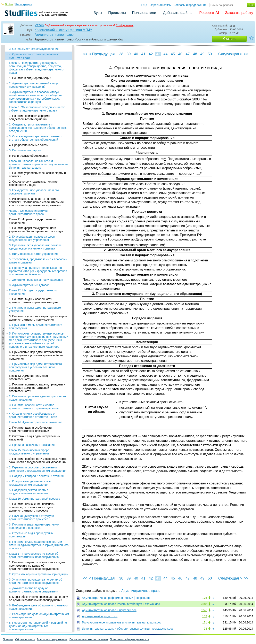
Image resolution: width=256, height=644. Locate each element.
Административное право (54, 35)
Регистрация (24, 4)
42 (151, 54)
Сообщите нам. (125, 25)
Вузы (98, 13)
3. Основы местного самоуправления (34, 49)
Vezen (39, 25)
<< (85, 54)
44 (165, 54)
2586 (204, 604)
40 (136, 54)
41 (143, 54)
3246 (204, 610)
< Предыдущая (102, 54)
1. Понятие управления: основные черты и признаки (37, 175)
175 (205, 598)
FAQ (144, 5)
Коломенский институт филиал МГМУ (63, 30)
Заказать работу (239, 13)
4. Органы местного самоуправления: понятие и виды (34, 56)
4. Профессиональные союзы (29, 145)
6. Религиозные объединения (28, 156)
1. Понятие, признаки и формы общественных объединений (30, 117)
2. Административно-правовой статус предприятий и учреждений (34, 85)
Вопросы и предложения (190, 5)
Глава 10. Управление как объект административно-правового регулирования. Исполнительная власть (39, 164)
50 (210, 54)
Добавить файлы (178, 13)
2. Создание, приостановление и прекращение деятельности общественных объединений (38, 128)
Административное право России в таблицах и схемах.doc (121, 604)
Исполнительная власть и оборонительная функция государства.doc (128, 629)
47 (188, 54)
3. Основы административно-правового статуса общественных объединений (35, 138)
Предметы (117, 13)
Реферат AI (209, 13)
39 (129, 54)
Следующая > (230, 54)
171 (205, 622)
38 (121, 54)
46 (180, 54)
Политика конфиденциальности (130, 639)
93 (205, 629)
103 (205, 616)
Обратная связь (160, 5)
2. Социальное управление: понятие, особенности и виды (34, 183)
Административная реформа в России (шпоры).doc (116, 598)
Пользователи (144, 13)
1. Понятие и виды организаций (30, 78)
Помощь (8, 639)
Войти (9, 4)
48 (195, 54)
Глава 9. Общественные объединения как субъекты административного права (37, 109)
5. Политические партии (25, 150)
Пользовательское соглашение (89, 639)
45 (173, 54)
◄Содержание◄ (3, 117)
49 (202, 54)
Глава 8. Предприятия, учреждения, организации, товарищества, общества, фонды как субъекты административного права (36, 68)
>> (246, 54)
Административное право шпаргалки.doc (109, 610)
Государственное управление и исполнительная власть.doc (122, 622)
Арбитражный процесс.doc (100, 616)
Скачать (229, 39)
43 (158, 54)
